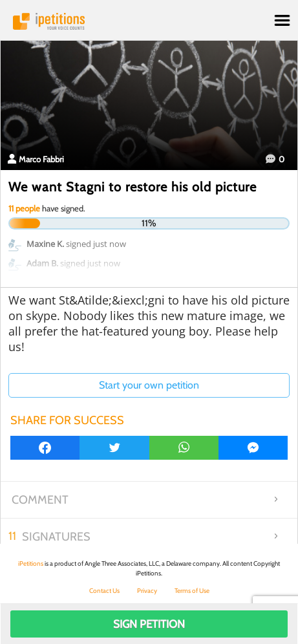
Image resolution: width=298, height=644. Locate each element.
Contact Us (104, 591)
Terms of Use (192, 591)
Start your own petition (149, 385)
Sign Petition (149, 624)
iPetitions (149, 21)
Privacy (147, 591)
